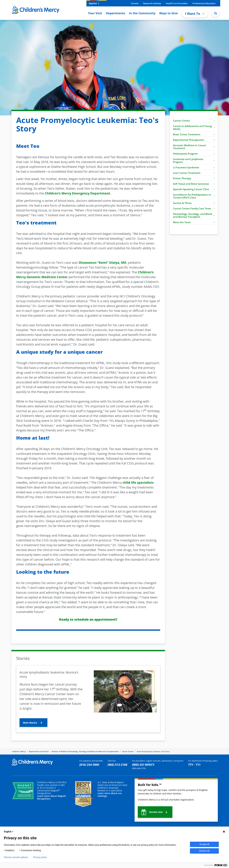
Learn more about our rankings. (110, 795)
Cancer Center (194, 121)
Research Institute (152, 3)
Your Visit (95, 13)
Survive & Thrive (194, 203)
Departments (116, 13)
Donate (135, 3)
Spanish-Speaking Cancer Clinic (194, 189)
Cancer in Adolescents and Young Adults (194, 127)
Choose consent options (16, 857)
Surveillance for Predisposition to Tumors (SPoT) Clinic (194, 196)
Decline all (204, 851)
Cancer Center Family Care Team (194, 208)
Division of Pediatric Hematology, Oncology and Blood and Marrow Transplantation (85, 751)
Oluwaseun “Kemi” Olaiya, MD (102, 263)
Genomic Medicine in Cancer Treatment (194, 147)
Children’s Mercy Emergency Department (77, 193)
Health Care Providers (177, 3)
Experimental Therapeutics (194, 140)
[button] (33, 723)
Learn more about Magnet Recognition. (52, 797)
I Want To (195, 14)
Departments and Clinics (39, 751)
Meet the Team (194, 222)
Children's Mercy (19, 751)
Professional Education (204, 3)
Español (94, 3)
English (9, 832)
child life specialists (138, 482)
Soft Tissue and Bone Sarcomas (194, 184)
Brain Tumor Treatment (194, 134)
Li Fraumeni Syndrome (194, 167)
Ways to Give (169, 13)
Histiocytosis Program (194, 154)
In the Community (142, 13)
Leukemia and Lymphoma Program (194, 160)
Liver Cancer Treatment (194, 173)
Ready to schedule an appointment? (88, 619)
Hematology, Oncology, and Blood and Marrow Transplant (194, 215)
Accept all (204, 844)
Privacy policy (40, 857)
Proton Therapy (194, 178)
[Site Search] (216, 13)
